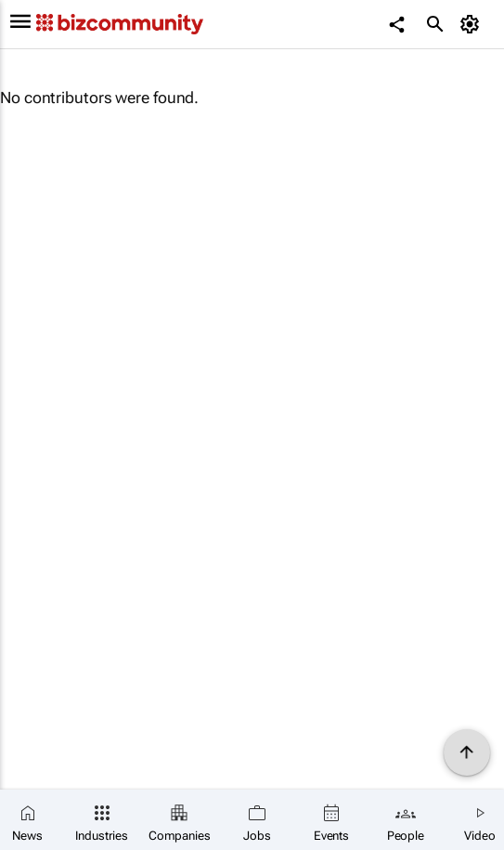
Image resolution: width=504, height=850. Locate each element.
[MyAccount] (472, 24)
